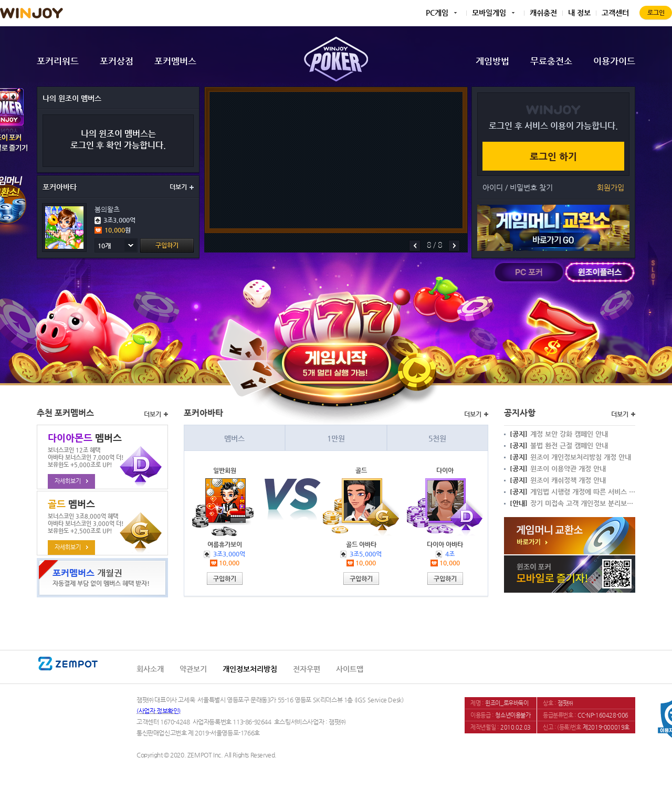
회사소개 (150, 669)
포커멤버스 (175, 61)
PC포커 (529, 272)
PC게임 (437, 13)
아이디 (493, 187)
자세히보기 (71, 481)
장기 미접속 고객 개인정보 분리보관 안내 (573, 503)
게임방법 (492, 61)
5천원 (437, 438)
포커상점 (117, 61)
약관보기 (193, 669)
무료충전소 (551, 61)
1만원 (336, 438)
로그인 (656, 13)
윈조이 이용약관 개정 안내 (558, 469)
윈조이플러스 (600, 272)
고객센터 (615, 13)
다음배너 (454, 246)
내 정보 (579, 13)
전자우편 (307, 669)
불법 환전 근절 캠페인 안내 (559, 446)
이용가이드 (614, 61)
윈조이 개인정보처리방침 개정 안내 (570, 457)
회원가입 (611, 187)
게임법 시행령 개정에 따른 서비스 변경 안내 (573, 492)
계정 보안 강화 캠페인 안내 (559, 434)
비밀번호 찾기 (531, 187)
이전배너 (415, 246)
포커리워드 (58, 61)
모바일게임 (489, 13)
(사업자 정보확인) (159, 711)
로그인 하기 (553, 156)
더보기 (182, 187)
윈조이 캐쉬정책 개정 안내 (558, 480)
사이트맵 (350, 669)
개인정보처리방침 (250, 669)
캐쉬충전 (543, 13)
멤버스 (234, 438)
